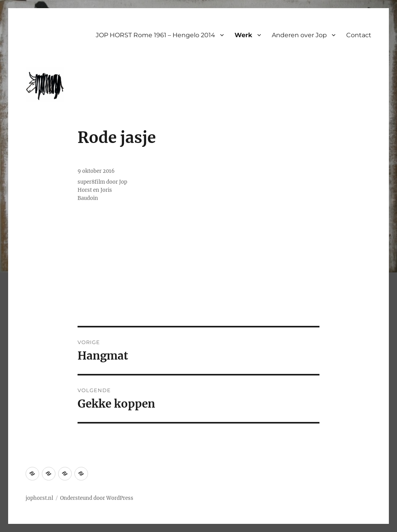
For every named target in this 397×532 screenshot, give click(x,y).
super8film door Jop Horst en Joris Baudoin (102, 190)
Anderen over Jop (299, 35)
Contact (359, 35)
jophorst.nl (39, 498)
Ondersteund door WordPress (97, 498)
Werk (243, 35)
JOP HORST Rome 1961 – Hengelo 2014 (155, 35)
